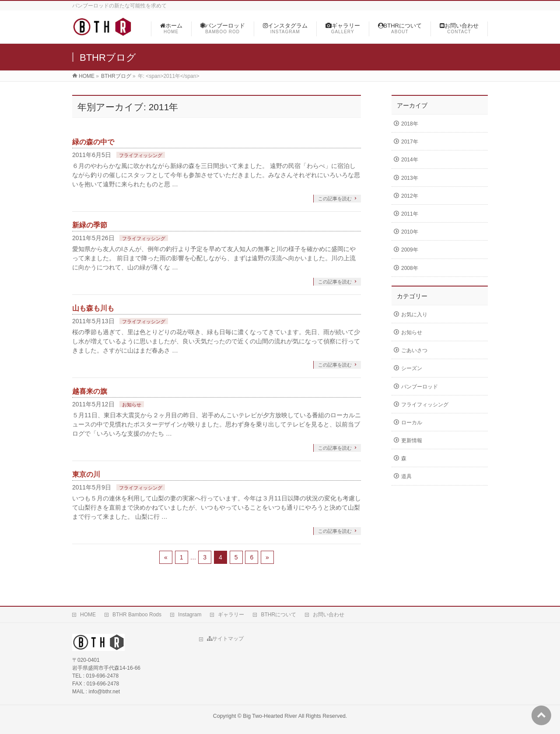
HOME (88, 615)
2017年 (410, 142)
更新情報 (412, 440)
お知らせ (132, 405)
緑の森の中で (93, 142)
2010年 (410, 232)
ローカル (412, 423)
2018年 (410, 124)
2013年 (410, 178)
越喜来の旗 (90, 391)
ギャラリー (231, 615)
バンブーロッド (420, 387)
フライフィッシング (141, 155)
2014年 (410, 160)
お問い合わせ (329, 615)
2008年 (410, 268)
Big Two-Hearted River (270, 716)
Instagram (190, 615)
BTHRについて (278, 615)
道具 (406, 476)
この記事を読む (335, 199)
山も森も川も (93, 308)
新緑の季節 (90, 225)
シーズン (412, 368)
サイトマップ (225, 639)
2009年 (410, 250)
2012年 (410, 196)
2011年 (410, 214)
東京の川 (86, 474)
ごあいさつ (414, 350)
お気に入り (414, 315)
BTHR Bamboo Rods (137, 615)
